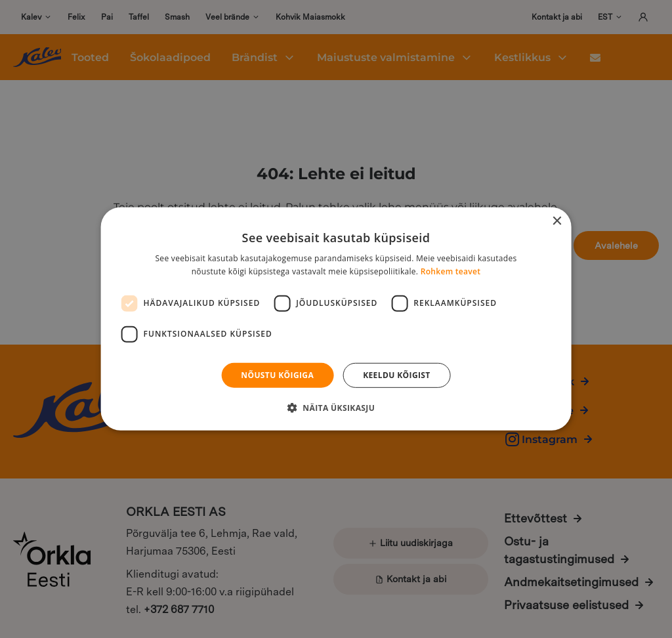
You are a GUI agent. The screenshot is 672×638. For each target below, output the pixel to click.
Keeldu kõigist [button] (397, 375)
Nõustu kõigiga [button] (277, 375)
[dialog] (336, 319)
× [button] (556, 222)
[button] (336, 408)
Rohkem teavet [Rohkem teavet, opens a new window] (451, 271)
